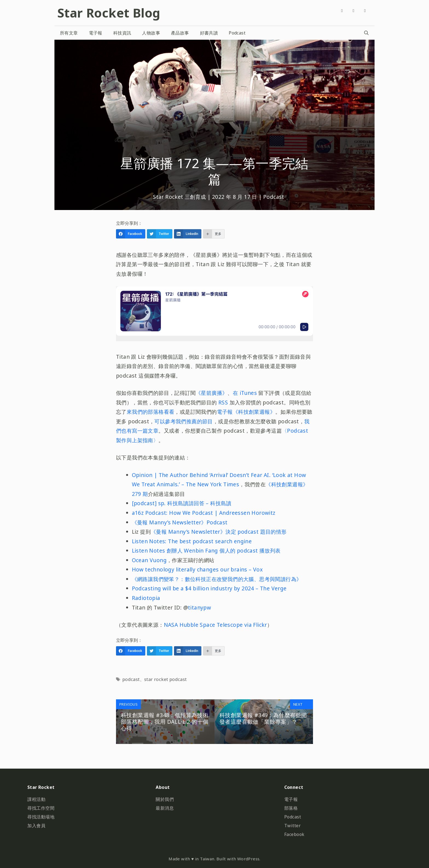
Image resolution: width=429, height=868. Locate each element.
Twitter (293, 826)
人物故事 (151, 33)
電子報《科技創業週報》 (246, 412)
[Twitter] (353, 11)
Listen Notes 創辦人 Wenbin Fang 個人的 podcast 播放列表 (206, 551)
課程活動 (36, 799)
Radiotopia (146, 598)
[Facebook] (342, 11)
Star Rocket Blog (109, 13)
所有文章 (69, 33)
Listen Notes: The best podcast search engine (192, 541)
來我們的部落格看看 (151, 412)
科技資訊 (122, 33)
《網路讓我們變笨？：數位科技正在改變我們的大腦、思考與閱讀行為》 (217, 579)
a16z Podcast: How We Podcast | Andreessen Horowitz (204, 513)
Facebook (294, 834)
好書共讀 (209, 33)
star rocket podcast (166, 679)
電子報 (96, 33)
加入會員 (36, 826)
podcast (131, 679)
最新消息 (165, 808)
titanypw (199, 607)
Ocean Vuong (149, 560)
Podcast (237, 33)
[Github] (365, 11)
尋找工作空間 (41, 808)
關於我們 (165, 799)
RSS (223, 402)
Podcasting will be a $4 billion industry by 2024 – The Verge (209, 588)
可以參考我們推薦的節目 (183, 421)
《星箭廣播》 (211, 393)
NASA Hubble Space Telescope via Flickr (215, 625)
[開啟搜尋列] (366, 33)
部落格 (291, 808)
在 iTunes (246, 393)
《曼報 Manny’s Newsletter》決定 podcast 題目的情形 (219, 532)
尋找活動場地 (41, 817)
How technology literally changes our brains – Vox (197, 569)
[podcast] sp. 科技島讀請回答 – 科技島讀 (182, 503)
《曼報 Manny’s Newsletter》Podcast (180, 522)
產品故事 (180, 33)
